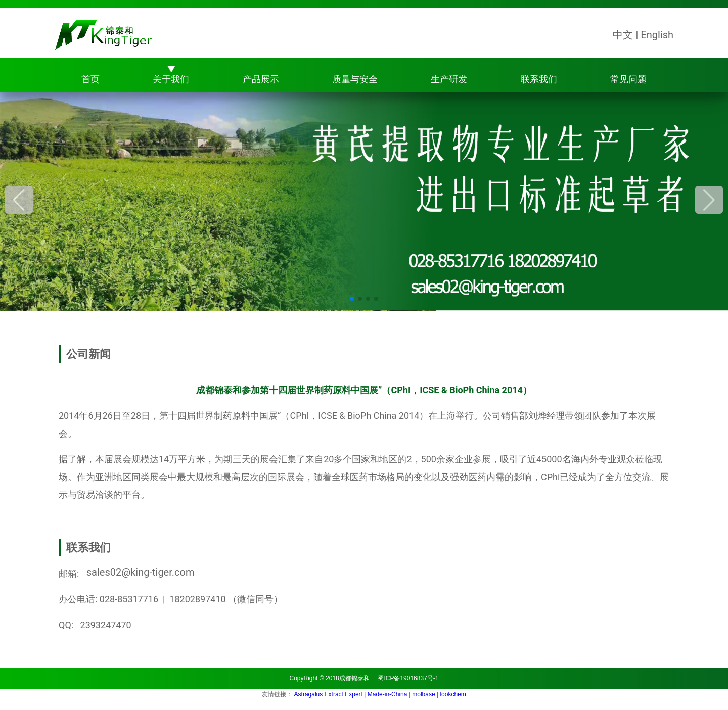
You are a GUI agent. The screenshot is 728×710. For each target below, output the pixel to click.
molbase (424, 694)
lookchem (453, 694)
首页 (90, 79)
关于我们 (171, 79)
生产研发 (449, 79)
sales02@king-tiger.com (138, 572)
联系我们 (539, 79)
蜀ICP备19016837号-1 (408, 678)
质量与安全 (355, 79)
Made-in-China (388, 694)
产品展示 (261, 79)
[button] (709, 200)
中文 (623, 35)
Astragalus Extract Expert (329, 694)
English (657, 35)
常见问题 (628, 79)
